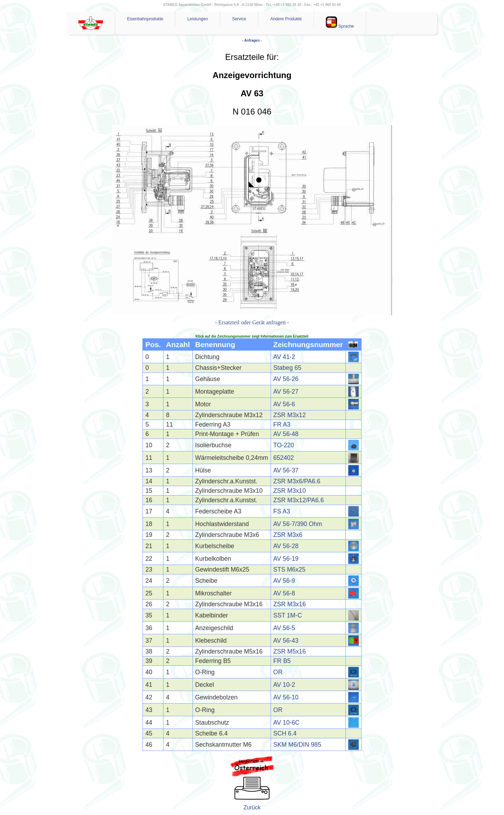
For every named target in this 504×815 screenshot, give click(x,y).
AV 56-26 (286, 379)
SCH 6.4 (285, 733)
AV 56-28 (286, 546)
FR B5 (282, 661)
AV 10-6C (286, 723)
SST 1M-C (288, 615)
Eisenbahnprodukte (145, 19)
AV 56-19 (286, 559)
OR (278, 672)
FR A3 (282, 424)
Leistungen (198, 19)
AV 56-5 (284, 628)
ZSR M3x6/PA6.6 (297, 481)
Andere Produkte (286, 19)
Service (239, 19)
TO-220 (284, 445)
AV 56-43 (286, 641)
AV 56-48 (286, 434)
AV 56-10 (286, 697)
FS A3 (282, 511)
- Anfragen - (252, 40)
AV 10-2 (284, 685)
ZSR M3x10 (290, 491)
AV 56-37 (286, 470)
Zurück (252, 807)
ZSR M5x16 (290, 651)
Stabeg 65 (287, 368)
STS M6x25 (289, 569)
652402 (284, 458)
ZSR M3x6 (288, 535)
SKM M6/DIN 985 (297, 745)
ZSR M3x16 (290, 604)
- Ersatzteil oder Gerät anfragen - (252, 322)
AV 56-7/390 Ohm (298, 524)
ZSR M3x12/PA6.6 (299, 500)
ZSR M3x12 (290, 415)
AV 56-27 (286, 392)
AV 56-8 (284, 593)
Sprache (340, 23)
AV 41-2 (284, 357)
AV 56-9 (284, 581)
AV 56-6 (284, 404)
